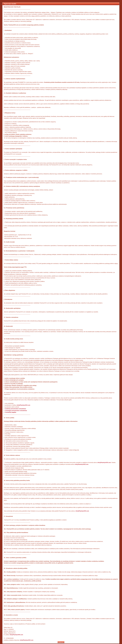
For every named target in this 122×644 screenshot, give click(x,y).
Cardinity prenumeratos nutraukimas (15, 409)
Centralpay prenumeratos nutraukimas (16, 411)
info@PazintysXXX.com (23, 405)
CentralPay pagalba (11, 412)
